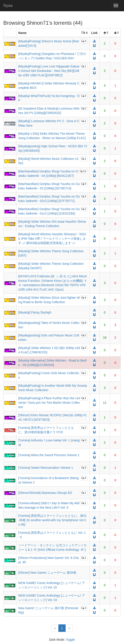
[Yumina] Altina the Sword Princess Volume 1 (49, 455)
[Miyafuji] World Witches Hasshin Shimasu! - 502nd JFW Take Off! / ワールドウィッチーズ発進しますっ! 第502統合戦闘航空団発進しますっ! (52, 239)
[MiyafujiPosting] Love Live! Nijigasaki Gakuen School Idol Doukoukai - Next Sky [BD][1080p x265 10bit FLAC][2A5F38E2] (49, 71)
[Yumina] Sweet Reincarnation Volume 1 (46, 468)
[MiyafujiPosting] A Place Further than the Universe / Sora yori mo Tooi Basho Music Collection (49, 403)
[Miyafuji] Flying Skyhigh (35, 312)
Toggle (70, 640)
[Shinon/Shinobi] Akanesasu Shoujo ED (45, 493)
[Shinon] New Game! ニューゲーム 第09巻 (47, 573)
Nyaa (8, 6)
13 (83, 171)
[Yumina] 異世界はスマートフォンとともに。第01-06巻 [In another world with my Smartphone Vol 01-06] (52, 520)
